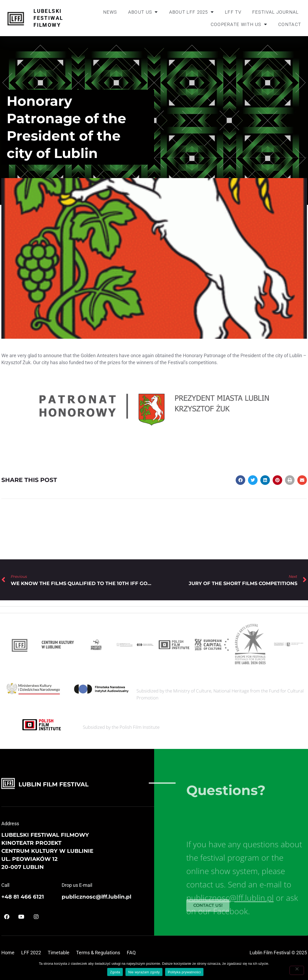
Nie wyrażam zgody (144, 972)
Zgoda (115, 972)
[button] (240, 480)
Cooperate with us (239, 24)
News (110, 12)
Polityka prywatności (184, 972)
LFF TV (233, 12)
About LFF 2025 (192, 12)
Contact (290, 24)
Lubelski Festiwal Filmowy (48, 18)
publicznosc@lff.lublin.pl (97, 897)
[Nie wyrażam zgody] (297, 970)
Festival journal (276, 12)
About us (143, 12)
